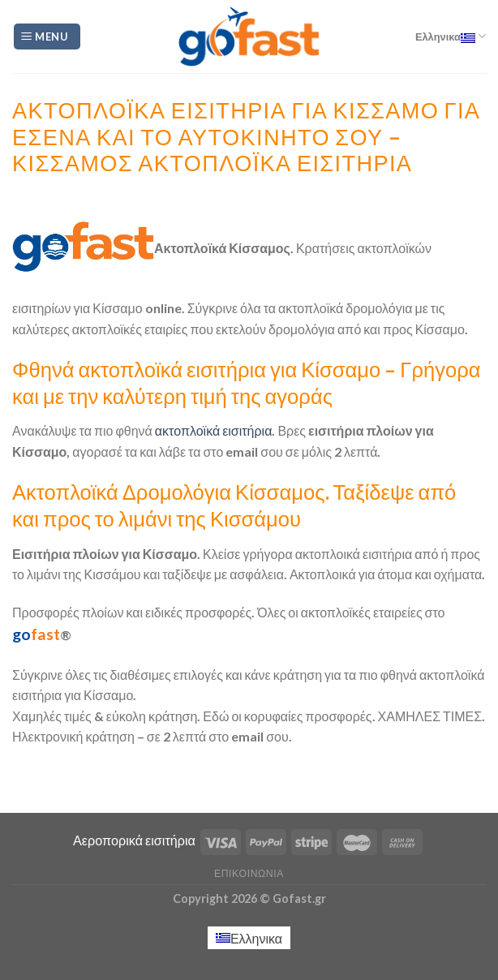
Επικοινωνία (249, 873)
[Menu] (47, 37)
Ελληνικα (451, 36)
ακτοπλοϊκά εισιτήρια (213, 430)
